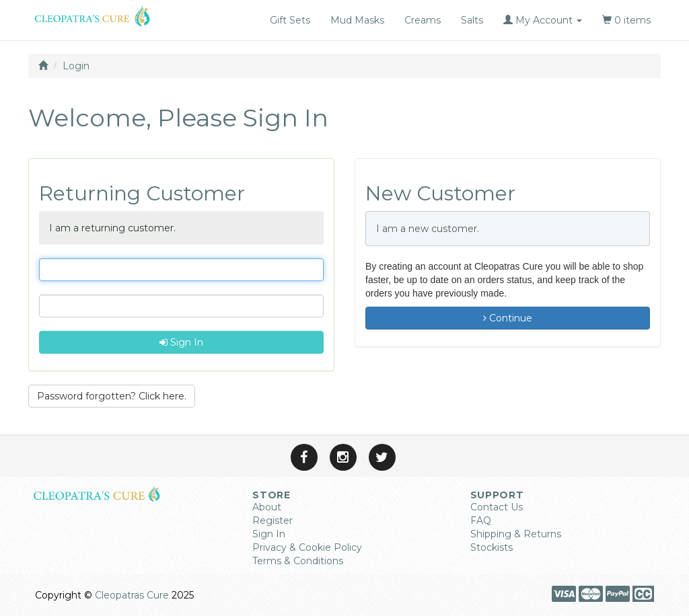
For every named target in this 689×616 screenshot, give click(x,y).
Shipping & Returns (516, 534)
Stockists (492, 547)
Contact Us (497, 507)
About (267, 507)
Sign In (181, 342)
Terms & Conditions (298, 561)
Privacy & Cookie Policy (307, 547)
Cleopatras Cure (132, 595)
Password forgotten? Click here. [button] (112, 396)
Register (273, 521)
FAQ (481, 521)
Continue (508, 318)
